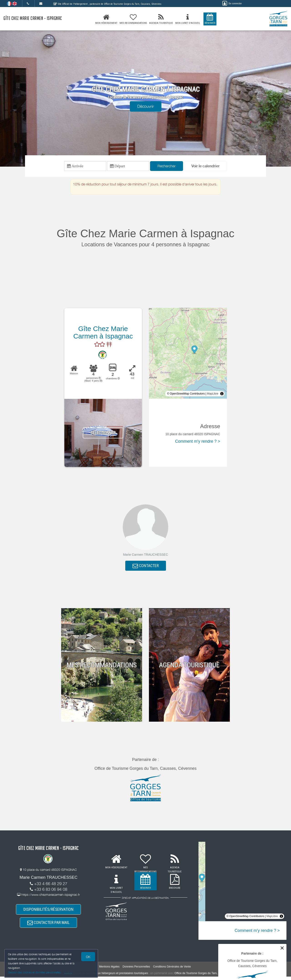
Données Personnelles (136, 970)
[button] (206, 167)
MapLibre (213, 395)
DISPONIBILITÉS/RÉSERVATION (48, 912)
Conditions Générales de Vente (172, 970)
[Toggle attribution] (222, 395)
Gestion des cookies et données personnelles (35, 972)
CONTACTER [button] (146, 567)
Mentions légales (109, 970)
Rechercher (167, 166)
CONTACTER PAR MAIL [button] (48, 925)
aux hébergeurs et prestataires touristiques (122, 977)
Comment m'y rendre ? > (198, 442)
